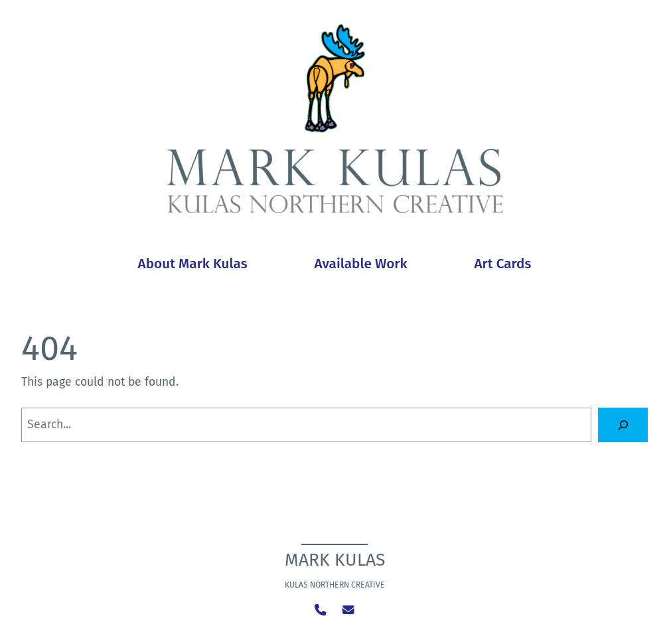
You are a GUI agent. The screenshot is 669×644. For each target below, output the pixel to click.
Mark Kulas (335, 560)
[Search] (623, 425)
